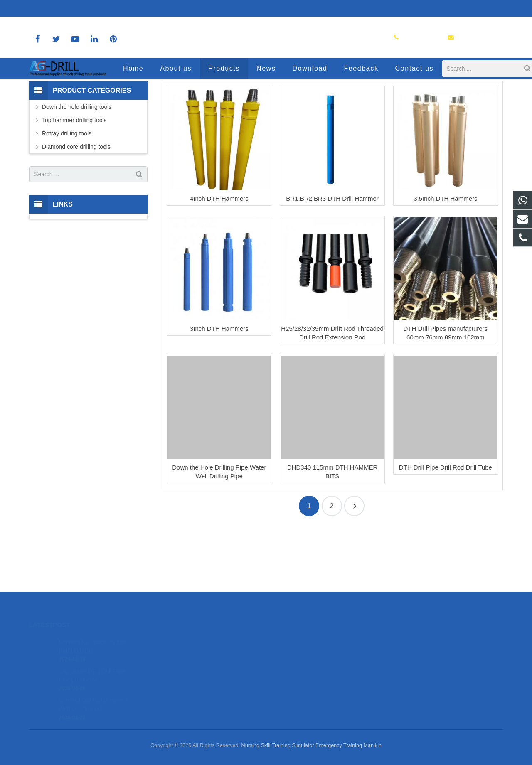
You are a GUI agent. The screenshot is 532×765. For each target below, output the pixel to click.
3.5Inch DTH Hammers (445, 258)
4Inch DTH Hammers (219, 258)
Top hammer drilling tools (74, 180)
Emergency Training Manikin (349, 745)
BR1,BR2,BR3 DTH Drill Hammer (332, 258)
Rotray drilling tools (67, 193)
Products (266, 101)
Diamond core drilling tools (76, 207)
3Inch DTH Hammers (219, 389)
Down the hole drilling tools (77, 167)
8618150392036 (56, 8)
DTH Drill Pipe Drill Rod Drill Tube (446, 528)
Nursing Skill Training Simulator (278, 745)
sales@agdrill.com (115, 8)
